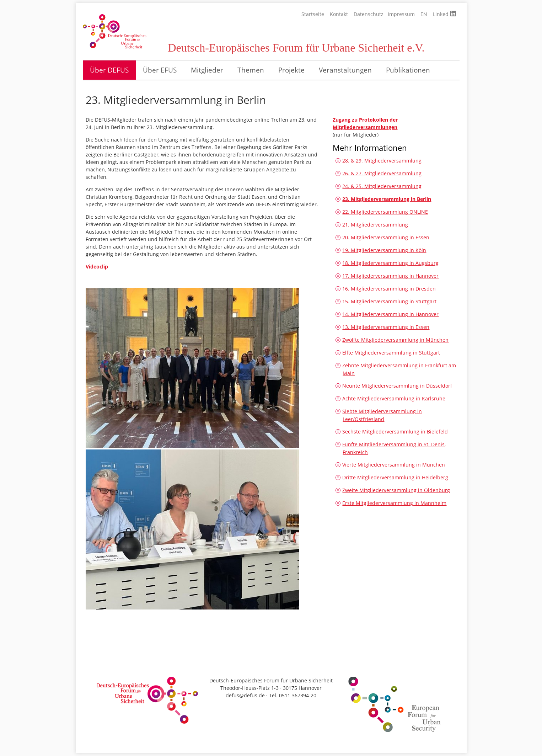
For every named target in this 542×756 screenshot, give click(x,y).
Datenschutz (369, 14)
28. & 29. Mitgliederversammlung (382, 161)
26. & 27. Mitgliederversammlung (382, 173)
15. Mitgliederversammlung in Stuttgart (389, 301)
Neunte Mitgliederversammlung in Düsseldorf (397, 386)
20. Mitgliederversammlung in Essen (386, 237)
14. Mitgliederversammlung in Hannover (390, 314)
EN (424, 14)
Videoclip (97, 267)
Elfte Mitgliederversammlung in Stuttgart (391, 353)
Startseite (313, 14)
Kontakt (339, 14)
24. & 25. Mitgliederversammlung (382, 186)
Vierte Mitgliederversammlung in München (394, 465)
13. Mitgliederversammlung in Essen (386, 327)
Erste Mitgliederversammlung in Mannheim (394, 503)
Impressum (401, 14)
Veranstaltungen (345, 70)
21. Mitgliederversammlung (375, 225)
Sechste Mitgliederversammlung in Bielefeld (395, 432)
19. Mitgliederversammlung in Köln (384, 250)
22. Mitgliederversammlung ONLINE (385, 212)
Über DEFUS (109, 70)
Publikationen (408, 70)
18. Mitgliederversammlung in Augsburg (390, 263)
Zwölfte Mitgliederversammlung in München (395, 340)
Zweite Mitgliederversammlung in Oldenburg (396, 490)
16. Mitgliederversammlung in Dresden (389, 289)
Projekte (291, 70)
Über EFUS (160, 70)
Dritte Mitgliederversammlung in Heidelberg (395, 477)
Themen (251, 70)
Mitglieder (207, 70)
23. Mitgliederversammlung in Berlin (387, 199)
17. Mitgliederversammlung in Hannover (390, 276)
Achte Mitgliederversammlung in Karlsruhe (394, 398)
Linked (444, 14)
